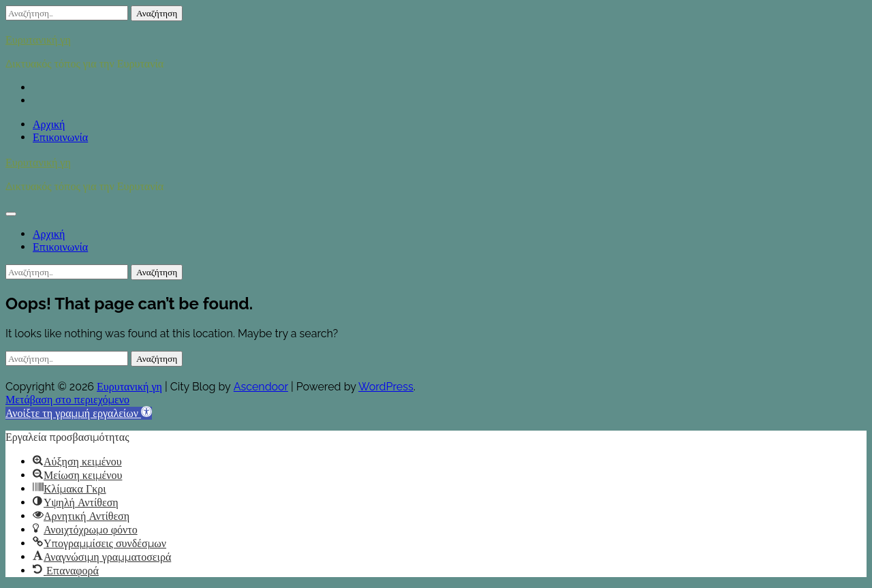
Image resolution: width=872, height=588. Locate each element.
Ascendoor (261, 387)
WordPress (386, 387)
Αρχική (49, 124)
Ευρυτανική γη (38, 39)
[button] (79, 413)
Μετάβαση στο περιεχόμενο (67, 400)
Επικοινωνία (60, 137)
